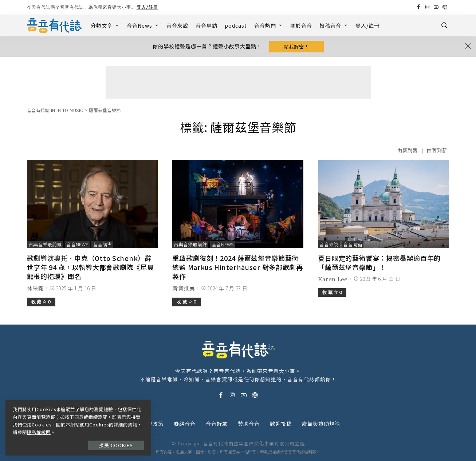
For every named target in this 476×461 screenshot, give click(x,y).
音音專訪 (206, 25)
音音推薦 (183, 288)
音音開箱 (353, 244)
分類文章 (105, 25)
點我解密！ (296, 46)
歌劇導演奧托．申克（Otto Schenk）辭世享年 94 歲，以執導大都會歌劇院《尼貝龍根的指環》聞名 (91, 267)
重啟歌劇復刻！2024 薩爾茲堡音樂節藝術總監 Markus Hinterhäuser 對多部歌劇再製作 (237, 267)
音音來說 (177, 25)
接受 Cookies (116, 445)
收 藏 (41, 302)
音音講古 (102, 244)
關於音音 (301, 25)
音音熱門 (269, 25)
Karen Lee (333, 279)
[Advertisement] (238, 82)
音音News (143, 25)
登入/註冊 (147, 7)
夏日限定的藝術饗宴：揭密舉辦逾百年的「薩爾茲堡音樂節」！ (379, 263)
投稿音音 (334, 25)
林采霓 (35, 288)
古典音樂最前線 (45, 244)
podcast (236, 25)
